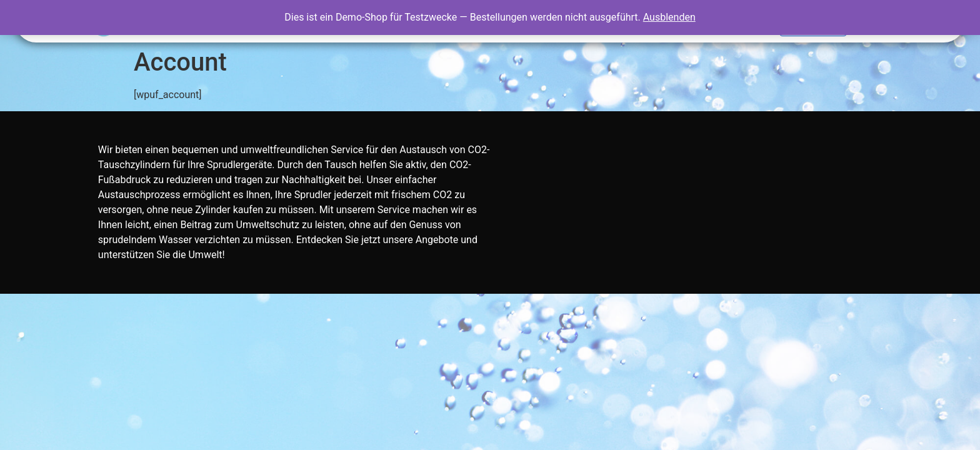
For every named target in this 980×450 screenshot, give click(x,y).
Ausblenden (669, 17)
